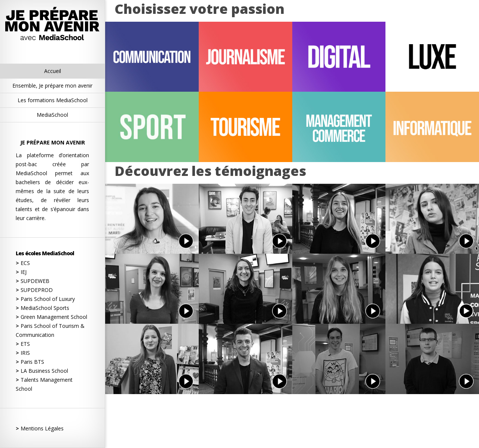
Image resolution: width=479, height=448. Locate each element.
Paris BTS (30, 362)
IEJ (21, 272)
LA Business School (42, 371)
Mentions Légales (40, 428)
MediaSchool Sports (42, 308)
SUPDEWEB (33, 281)
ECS (23, 263)
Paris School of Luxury (45, 299)
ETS (23, 344)
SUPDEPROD (34, 290)
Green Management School (51, 317)
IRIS (23, 353)
